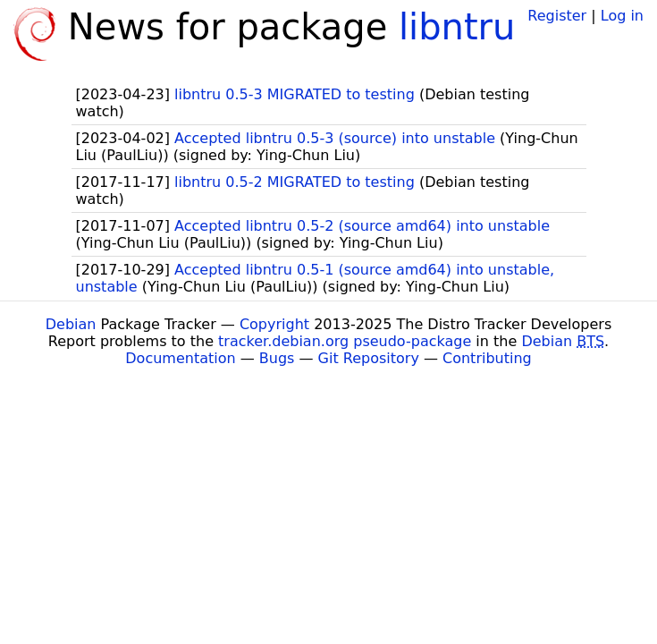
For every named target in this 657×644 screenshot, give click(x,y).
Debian (71, 324)
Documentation (180, 358)
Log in (622, 16)
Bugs (277, 358)
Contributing (487, 358)
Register (557, 16)
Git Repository (369, 358)
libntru (457, 27)
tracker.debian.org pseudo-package (345, 341)
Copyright (274, 324)
